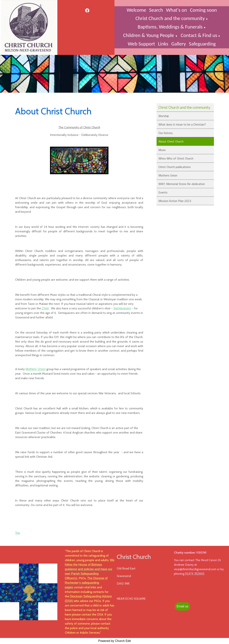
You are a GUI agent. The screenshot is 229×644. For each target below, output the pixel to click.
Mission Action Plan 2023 (175, 201)
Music (162, 150)
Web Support (141, 44)
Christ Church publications (175, 167)
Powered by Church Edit (115, 641)
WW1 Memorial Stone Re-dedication (182, 184)
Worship (164, 116)
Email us (183, 606)
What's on (176, 10)
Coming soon (203, 10)
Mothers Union (168, 175)
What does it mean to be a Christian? (182, 124)
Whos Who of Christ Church (176, 158)
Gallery (179, 44)
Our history (166, 133)
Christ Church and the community (170, 18)
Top (18, 533)
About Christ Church (171, 141)
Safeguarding (202, 44)
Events (163, 192)
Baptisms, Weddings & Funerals (170, 27)
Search (156, 10)
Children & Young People (149, 35)
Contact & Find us (199, 35)
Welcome (136, 10)
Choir (45, 308)
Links (163, 44)
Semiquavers (122, 308)
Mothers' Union (36, 369)
